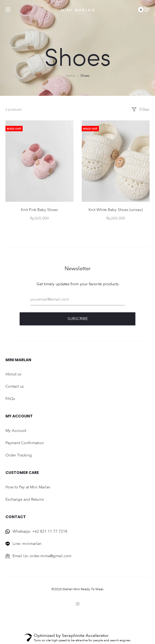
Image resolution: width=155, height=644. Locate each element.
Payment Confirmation (25, 443)
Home (70, 76)
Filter (140, 109)
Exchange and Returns (25, 499)
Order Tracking (19, 455)
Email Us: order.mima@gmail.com (42, 556)
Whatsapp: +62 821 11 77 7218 (40, 531)
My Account (16, 431)
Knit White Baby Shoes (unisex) (116, 210)
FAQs (10, 399)
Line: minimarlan (27, 544)
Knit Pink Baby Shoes (39, 210)
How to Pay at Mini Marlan (28, 487)
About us (13, 374)
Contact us (15, 386)
